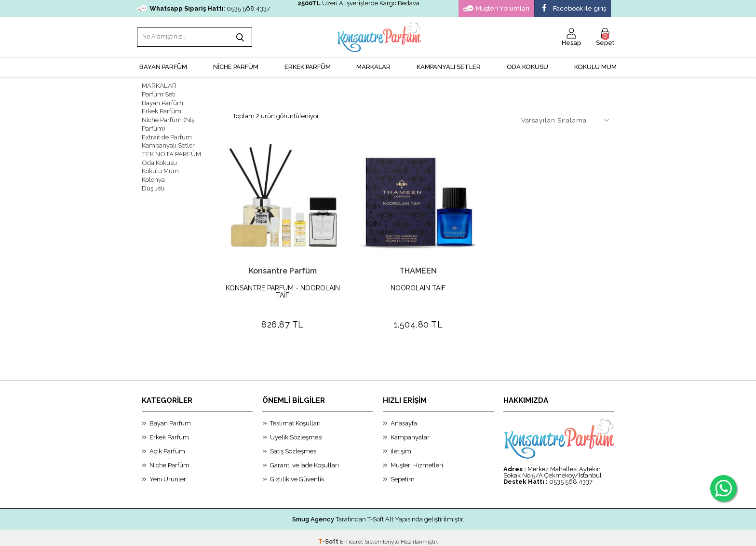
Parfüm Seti (159, 92)
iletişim (401, 444)
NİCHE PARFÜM (236, 65)
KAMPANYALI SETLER (449, 65)
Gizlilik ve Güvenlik (297, 471)
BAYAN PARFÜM (163, 65)
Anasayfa (404, 416)
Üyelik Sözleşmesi (296, 430)
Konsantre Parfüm (283, 269)
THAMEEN (418, 269)
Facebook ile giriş (573, 9)
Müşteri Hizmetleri (417, 457)
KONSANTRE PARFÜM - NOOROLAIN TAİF (283, 290)
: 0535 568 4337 (203, 8)
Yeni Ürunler (168, 471)
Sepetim (403, 471)
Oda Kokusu (527, 65)
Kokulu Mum (595, 65)
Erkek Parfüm (162, 109)
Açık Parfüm (167, 444)
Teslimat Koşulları (295, 416)
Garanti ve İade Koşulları (304, 457)
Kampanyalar (410, 430)
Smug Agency (313, 512)
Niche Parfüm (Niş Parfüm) (168, 121)
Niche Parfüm (169, 457)
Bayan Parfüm (162, 101)
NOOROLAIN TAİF (418, 287)
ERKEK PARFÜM (308, 65)
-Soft (329, 534)
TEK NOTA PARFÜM (170, 150)
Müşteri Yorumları (496, 9)
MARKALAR (373, 65)
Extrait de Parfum (167, 133)
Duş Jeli (153, 183)
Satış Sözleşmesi (294, 444)
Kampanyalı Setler (168, 142)
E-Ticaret (351, 534)
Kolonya (153, 174)
